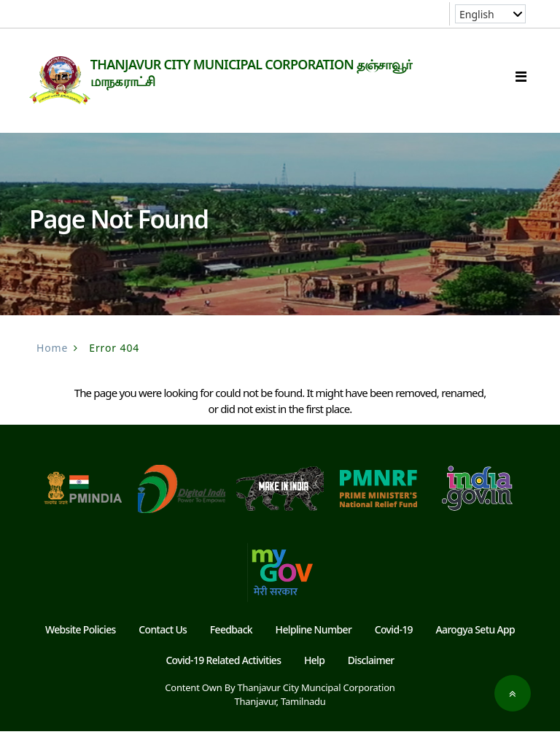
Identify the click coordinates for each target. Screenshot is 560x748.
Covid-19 (394, 646)
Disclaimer (371, 677)
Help (314, 677)
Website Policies (81, 646)
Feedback (231, 646)
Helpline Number (314, 646)
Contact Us (163, 646)
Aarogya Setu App (476, 646)
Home (52, 365)
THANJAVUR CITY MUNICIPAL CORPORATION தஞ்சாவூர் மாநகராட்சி (272, 73)
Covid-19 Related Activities (223, 677)
